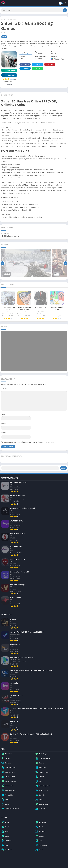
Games (9, 20)
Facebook (25, 65)
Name (4, 414)
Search (64, 468)
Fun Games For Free (26, 54)
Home (3, 20)
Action (14, 20)
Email (3, 423)
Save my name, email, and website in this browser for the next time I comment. (29, 442)
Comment (5, 388)
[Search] (34, 10)
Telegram (25, 69)
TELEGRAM (8, 75)
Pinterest (49, 65)
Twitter (37, 65)
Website (4, 433)
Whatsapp (37, 69)
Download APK (9, 70)
